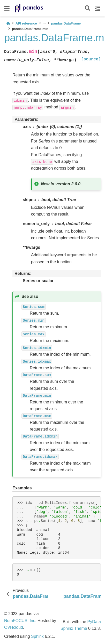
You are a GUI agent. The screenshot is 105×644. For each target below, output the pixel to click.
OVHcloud (14, 627)
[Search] (88, 8)
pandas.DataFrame (66, 23)
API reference (26, 23)
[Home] (8, 23)
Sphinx (37, 636)
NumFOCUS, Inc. (20, 621)
